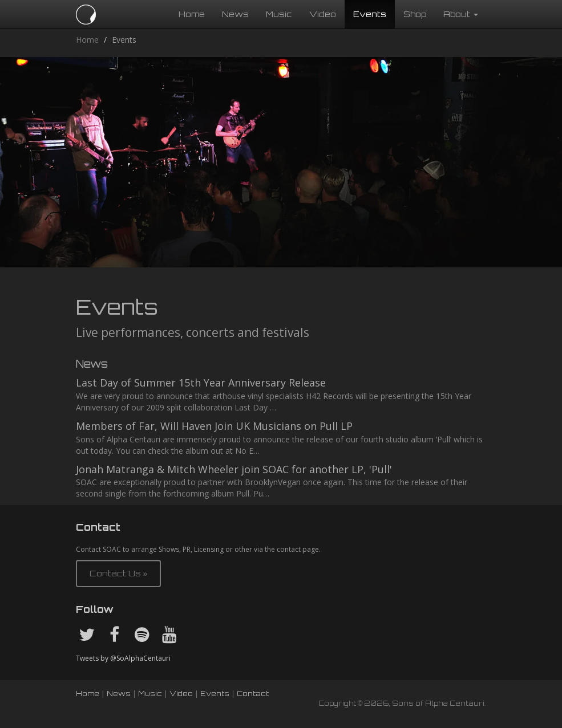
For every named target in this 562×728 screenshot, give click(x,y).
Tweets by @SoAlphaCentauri (123, 658)
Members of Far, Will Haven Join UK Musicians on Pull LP (214, 426)
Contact (253, 694)
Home (192, 14)
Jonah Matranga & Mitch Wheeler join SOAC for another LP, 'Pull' (234, 469)
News (235, 14)
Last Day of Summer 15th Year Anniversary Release (201, 383)
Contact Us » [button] (119, 573)
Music (279, 14)
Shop (415, 14)
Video (323, 14)
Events (370, 14)
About (461, 14)
